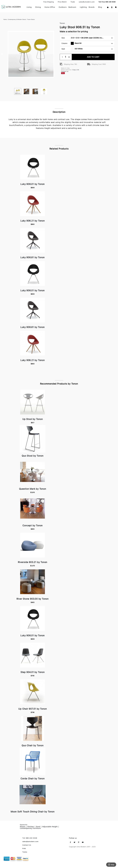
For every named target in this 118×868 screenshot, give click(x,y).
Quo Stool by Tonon (33, 456)
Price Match (62, 2)
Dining (38, 7)
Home (5, 19)
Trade (73, 2)
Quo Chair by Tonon (33, 745)
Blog (100, 7)
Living (29, 7)
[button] (112, 7)
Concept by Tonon (33, 526)
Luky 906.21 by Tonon (33, 221)
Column (87, 43)
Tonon (62, 23)
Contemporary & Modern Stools (17, 19)
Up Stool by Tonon (33, 419)
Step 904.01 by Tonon (33, 672)
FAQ (24, 849)
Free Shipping (49, 2)
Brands (92, 7)
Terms (25, 852)
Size (87, 38)
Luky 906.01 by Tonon (33, 184)
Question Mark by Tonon (33, 489)
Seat (87, 49)
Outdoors (63, 7)
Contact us (65, 71)
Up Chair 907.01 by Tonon (33, 709)
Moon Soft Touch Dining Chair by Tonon (33, 812)
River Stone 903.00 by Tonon (33, 599)
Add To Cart (93, 57)
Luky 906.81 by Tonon (33, 257)
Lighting (83, 7)
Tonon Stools (31, 19)
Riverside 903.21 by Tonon (33, 562)
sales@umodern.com (87, 2)
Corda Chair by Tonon (33, 779)
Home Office (50, 7)
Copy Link (76, 70)
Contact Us (27, 845)
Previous (2, 54)
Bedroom (72, 7)
